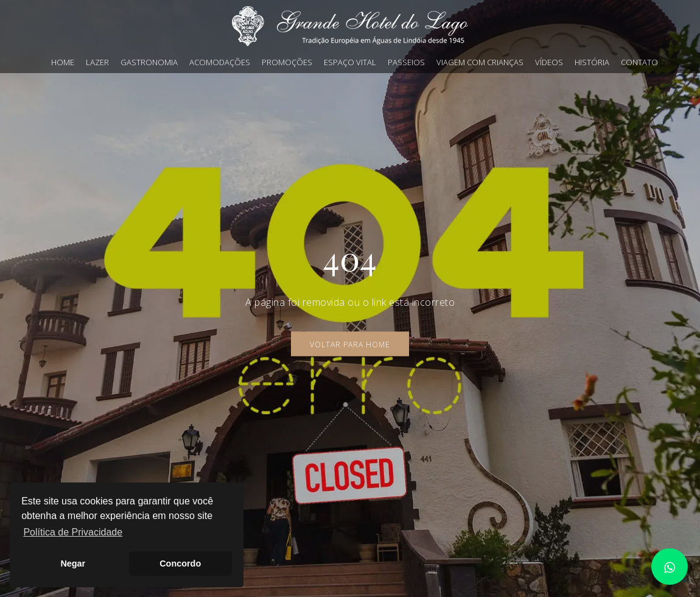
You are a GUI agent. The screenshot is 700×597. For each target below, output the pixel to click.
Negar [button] (73, 563)
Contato (639, 62)
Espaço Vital (350, 62)
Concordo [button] (180, 563)
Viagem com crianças (480, 62)
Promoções (287, 62)
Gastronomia (149, 62)
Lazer (97, 62)
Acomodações (220, 62)
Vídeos (549, 62)
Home (63, 62)
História (592, 62)
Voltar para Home (350, 344)
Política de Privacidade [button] (73, 532)
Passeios (406, 62)
